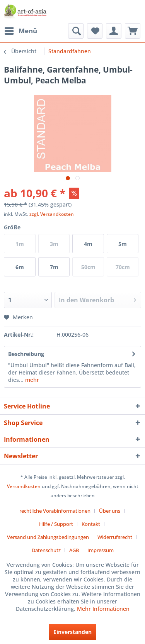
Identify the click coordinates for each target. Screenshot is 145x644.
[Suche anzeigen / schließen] (76, 31)
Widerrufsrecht (115, 537)
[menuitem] (20, 31)
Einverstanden (72, 632)
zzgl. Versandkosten (52, 214)
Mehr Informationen (103, 609)
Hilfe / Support (56, 524)
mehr (31, 380)
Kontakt (91, 524)
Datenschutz (46, 550)
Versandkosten (24, 486)
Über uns (110, 511)
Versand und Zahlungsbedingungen (48, 537)
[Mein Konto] (114, 31)
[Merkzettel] (95, 31)
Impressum (101, 550)
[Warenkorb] (133, 31)
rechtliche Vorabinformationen (55, 511)
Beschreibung (26, 354)
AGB (74, 550)
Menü (21, 30)
